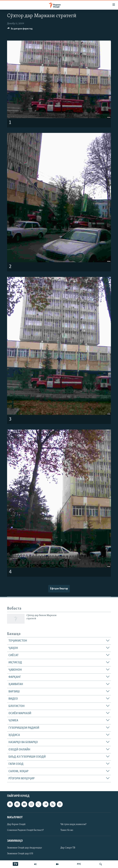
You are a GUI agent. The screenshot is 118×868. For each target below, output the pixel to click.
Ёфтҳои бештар (59, 589)
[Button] (20, 29)
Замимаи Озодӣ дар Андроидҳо (25, 848)
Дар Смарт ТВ (68, 848)
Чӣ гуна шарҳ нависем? (73, 824)
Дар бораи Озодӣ (16, 824)
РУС (79, 864)
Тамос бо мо (67, 830)
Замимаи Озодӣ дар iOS (20, 854)
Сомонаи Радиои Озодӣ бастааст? (25, 830)
